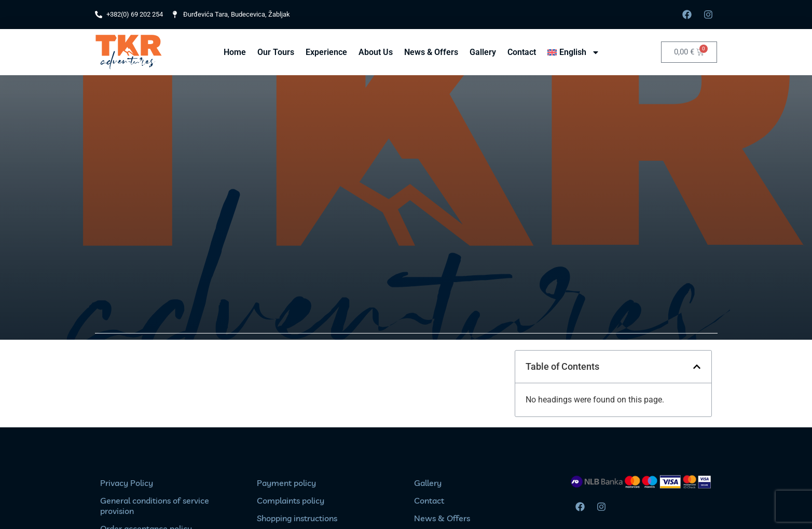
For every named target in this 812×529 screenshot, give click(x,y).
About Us (376, 52)
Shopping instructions (297, 518)
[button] (697, 367)
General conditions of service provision (155, 506)
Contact (522, 52)
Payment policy (286, 483)
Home (235, 52)
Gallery (483, 52)
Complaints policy (291, 500)
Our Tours (276, 52)
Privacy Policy (127, 483)
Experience (326, 52)
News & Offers (431, 52)
